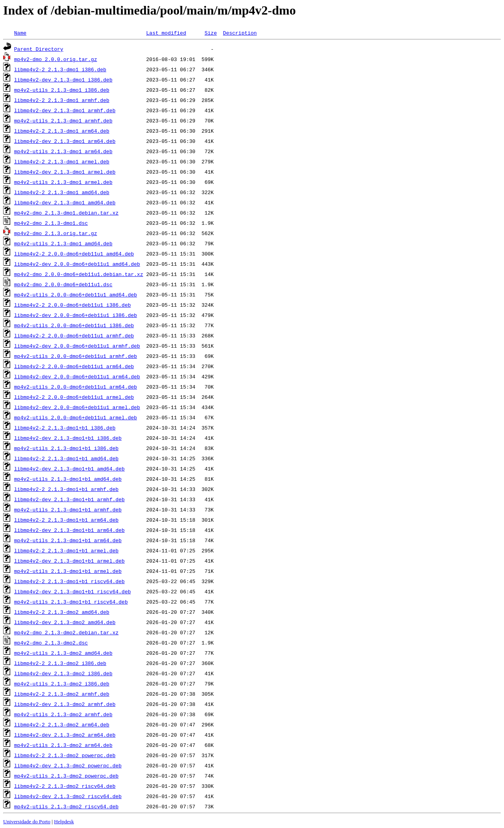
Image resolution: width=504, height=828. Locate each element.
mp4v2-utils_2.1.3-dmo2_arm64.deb (63, 745)
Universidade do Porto (27, 822)
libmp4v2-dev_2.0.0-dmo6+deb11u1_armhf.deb (77, 346)
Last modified (166, 33)
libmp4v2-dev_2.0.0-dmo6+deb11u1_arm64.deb (77, 376)
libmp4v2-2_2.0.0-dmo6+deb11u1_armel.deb (74, 397)
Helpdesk (64, 822)
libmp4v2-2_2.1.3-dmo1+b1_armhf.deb (66, 489)
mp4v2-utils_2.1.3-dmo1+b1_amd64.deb (68, 479)
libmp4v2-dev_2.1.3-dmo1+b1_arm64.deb (69, 530)
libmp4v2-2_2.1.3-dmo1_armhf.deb (62, 100)
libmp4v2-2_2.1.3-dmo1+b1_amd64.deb (66, 458)
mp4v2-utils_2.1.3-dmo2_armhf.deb (63, 714)
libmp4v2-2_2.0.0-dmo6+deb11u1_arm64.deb (74, 366)
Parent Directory (39, 49)
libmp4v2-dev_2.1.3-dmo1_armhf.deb (65, 110)
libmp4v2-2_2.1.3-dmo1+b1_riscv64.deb (69, 581)
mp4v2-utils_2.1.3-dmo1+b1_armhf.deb (68, 509)
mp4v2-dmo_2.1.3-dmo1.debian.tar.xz (66, 213)
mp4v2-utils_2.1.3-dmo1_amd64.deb (63, 243)
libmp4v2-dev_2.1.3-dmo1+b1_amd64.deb (69, 469)
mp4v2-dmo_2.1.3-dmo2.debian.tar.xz (66, 632)
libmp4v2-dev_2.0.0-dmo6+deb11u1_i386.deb (76, 315)
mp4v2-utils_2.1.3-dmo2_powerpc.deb (66, 776)
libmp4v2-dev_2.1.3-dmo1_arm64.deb (65, 141)
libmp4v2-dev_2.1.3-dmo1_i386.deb (63, 80)
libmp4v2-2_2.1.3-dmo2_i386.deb (60, 663)
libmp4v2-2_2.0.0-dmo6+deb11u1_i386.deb (72, 305)
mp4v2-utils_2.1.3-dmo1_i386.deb (62, 90)
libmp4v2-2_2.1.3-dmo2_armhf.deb (62, 694)
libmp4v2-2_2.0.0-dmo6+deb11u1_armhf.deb (74, 335)
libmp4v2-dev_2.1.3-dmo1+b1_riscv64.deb (72, 591)
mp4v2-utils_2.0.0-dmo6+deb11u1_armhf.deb (76, 356)
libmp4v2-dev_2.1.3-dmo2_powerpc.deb (68, 765)
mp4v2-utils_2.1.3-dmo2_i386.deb (62, 684)
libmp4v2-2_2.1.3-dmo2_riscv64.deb (65, 786)
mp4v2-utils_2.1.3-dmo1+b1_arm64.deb (68, 540)
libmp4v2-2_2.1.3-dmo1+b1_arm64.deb (66, 520)
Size (210, 33)
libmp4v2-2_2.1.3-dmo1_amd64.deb (62, 192)
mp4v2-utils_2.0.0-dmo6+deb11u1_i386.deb (74, 325)
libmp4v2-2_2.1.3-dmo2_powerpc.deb (65, 755)
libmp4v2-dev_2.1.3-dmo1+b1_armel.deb (69, 561)
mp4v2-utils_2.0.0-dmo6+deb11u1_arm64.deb (76, 387)
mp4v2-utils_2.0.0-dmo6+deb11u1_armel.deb (76, 417)
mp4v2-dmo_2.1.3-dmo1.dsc (51, 223)
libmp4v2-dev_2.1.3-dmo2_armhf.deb (65, 704)
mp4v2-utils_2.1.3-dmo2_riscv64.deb (66, 806)
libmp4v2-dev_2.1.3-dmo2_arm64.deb (65, 735)
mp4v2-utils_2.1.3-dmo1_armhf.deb (63, 120)
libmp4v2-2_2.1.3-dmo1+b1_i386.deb (65, 428)
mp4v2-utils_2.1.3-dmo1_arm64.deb (63, 151)
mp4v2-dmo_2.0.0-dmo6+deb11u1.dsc (63, 284)
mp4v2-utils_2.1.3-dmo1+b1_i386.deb (66, 448)
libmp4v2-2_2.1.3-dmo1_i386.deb (60, 69)
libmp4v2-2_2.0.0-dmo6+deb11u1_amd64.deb (74, 254)
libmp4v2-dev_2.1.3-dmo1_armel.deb (65, 172)
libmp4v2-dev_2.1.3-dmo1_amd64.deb (65, 202)
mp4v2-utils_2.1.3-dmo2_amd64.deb (63, 653)
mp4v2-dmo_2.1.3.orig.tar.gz (56, 233)
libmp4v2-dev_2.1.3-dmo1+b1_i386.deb (68, 438)
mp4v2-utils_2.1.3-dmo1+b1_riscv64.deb (71, 602)
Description (240, 33)
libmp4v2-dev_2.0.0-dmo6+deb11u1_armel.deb (77, 407)
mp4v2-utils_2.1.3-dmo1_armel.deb (63, 182)
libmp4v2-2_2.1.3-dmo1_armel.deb (62, 161)
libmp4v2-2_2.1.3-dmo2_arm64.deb (62, 724)
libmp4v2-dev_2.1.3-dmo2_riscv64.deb (68, 796)
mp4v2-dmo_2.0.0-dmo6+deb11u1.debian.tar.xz (79, 274)
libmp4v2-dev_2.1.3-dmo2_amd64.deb (65, 622)
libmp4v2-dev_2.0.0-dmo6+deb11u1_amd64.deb (77, 264)
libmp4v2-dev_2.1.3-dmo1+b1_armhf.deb (69, 499)
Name (20, 33)
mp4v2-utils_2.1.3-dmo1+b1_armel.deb (68, 571)
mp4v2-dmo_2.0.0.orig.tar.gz (56, 59)
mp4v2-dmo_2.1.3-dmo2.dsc (51, 643)
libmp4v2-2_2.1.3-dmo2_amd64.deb (62, 612)
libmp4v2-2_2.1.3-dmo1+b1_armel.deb (66, 550)
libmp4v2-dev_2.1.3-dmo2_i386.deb (63, 673)
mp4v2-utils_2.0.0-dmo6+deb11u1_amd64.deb (76, 295)
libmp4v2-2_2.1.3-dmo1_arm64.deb (62, 131)
